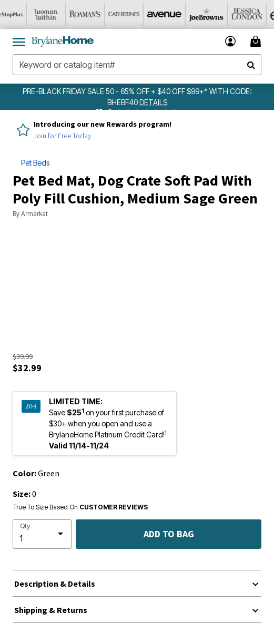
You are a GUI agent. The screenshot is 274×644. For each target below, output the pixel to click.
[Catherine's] (136, 14)
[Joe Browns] (214, 14)
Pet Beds (35, 163)
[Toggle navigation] (19, 42)
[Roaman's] (97, 14)
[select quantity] (42, 534)
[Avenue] (175, 14)
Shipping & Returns (51, 610)
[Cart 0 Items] (257, 41)
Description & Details (55, 584)
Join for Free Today (62, 136)
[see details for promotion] (153, 102)
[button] (231, 41)
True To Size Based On (80, 507)
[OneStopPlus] (19, 14)
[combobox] (137, 65)
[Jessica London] (253, 14)
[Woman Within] (58, 14)
